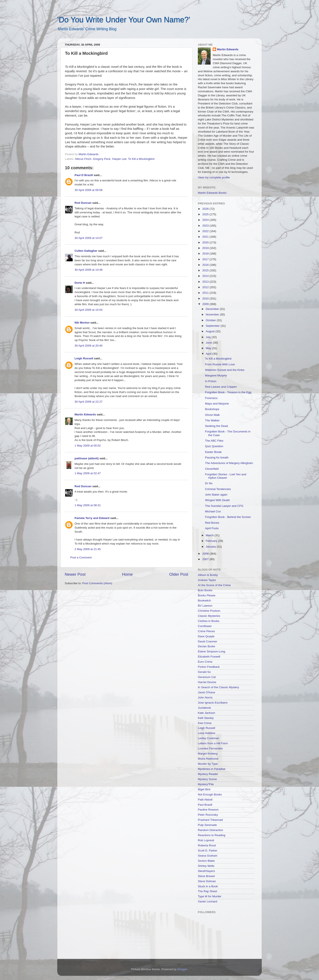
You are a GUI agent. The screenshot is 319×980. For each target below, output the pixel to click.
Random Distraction (211, 830)
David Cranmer (208, 641)
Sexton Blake (206, 861)
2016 (206, 265)
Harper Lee (119, 159)
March (210, 535)
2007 (206, 559)
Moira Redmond (208, 759)
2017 (206, 259)
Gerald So (204, 672)
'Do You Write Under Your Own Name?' (124, 20)
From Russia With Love (220, 364)
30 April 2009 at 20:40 (88, 346)
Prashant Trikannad (210, 820)
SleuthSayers (206, 871)
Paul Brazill (205, 805)
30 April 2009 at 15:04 (88, 310)
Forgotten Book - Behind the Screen (228, 517)
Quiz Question (214, 446)
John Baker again (216, 495)
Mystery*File (206, 784)
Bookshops (212, 409)
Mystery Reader (208, 774)
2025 (206, 214)
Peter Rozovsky (208, 815)
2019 (206, 248)
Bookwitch (204, 601)
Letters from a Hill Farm (213, 743)
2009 (206, 304)
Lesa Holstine (207, 733)
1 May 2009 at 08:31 (88, 505)
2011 (206, 293)
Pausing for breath (217, 457)
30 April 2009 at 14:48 (88, 270)
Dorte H (80, 283)
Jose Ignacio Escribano (213, 703)
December (213, 309)
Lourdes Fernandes (210, 748)
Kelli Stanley (206, 718)
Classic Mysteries (209, 616)
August (211, 331)
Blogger (182, 969)
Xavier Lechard (208, 901)
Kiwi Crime (205, 723)
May (209, 348)
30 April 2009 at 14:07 (88, 238)
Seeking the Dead (216, 426)
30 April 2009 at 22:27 (88, 402)
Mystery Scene (207, 779)
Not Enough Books (210, 794)
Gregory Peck (102, 159)
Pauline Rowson (208, 810)
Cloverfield (212, 469)
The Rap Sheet (208, 891)
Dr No (209, 483)
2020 (206, 242)
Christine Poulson (209, 611)
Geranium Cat (207, 677)
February (212, 541)
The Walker (212, 420)
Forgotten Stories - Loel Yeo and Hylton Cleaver (226, 476)
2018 (206, 254)
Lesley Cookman (209, 738)
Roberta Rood (207, 845)
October (211, 320)
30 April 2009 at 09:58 (88, 190)
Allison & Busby (208, 575)
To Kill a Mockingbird (141, 159)
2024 (206, 220)
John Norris (205, 697)
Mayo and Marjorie (217, 404)
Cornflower (205, 626)
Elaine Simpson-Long (211, 651)
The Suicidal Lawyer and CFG (224, 506)
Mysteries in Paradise (212, 769)
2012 (206, 287)
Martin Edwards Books (212, 193)
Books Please (207, 595)
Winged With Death (217, 500)
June (209, 343)
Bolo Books (205, 590)
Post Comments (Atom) (97, 583)
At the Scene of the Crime (214, 585)
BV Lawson (205, 606)
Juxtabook (204, 708)
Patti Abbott (205, 800)
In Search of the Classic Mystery (218, 687)
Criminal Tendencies (218, 489)
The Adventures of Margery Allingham (229, 463)
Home (127, 574)
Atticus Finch (83, 159)
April (209, 354)
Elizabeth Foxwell (209, 657)
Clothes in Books (209, 621)
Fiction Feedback (209, 667)
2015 (206, 270)
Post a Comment (81, 557)
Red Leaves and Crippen (221, 387)
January (211, 547)
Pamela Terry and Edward (92, 518)
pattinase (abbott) (87, 458)
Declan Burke (206, 646)
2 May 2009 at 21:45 (88, 549)
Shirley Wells (206, 866)
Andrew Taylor (207, 580)
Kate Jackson (206, 713)
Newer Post (75, 574)
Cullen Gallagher (86, 251)
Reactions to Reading (212, 835)
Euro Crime (205, 662)
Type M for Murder (210, 896)
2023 (206, 226)
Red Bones (212, 523)
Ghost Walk (212, 415)
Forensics (211, 398)
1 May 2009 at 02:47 (88, 473)
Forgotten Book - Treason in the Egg (228, 392)
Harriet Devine (207, 682)
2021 (206, 237)
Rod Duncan (83, 203)
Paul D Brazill (84, 175)
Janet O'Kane (206, 692)
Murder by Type (208, 764)
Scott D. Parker (208, 851)
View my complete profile (214, 177)
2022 (206, 231)
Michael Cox (213, 511)
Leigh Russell (84, 358)
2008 (206, 554)
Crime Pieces (206, 631)
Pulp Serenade (207, 825)
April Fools (212, 528)
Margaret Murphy (216, 375)
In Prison (211, 381)
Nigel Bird (204, 789)
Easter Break (213, 452)
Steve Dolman (207, 881)
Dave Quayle (206, 636)
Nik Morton (82, 323)
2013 (206, 282)
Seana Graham (208, 856)
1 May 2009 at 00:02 (88, 446)
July (209, 337)
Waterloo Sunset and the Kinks (225, 370)
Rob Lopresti (206, 840)
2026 (206, 209)
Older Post (179, 574)
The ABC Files (214, 441)
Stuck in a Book (208, 886)
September (213, 326)
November (213, 314)
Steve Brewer (206, 876)
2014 (206, 276)
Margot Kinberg (208, 754)
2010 (206, 298)
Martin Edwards (85, 414)
